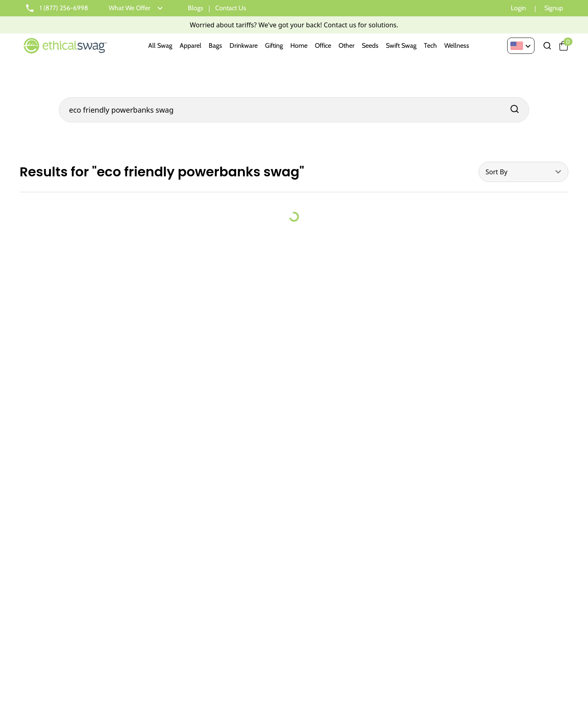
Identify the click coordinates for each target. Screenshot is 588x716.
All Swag (160, 46)
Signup (554, 8)
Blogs (196, 8)
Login (518, 8)
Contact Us (231, 8)
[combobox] (523, 172)
